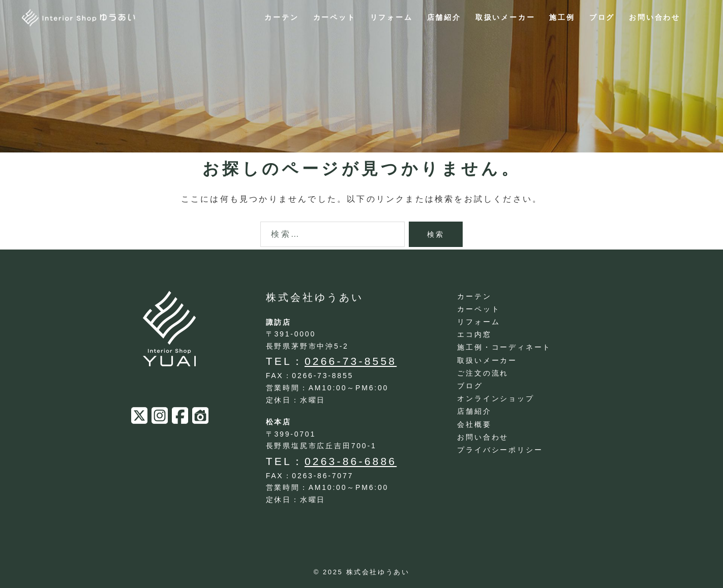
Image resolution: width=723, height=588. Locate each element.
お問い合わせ (655, 17)
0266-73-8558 (351, 361)
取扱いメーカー (505, 17)
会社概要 (474, 424)
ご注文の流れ (483, 373)
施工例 (562, 17)
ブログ (602, 17)
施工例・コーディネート (504, 347)
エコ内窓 (474, 334)
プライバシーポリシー (500, 450)
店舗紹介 (444, 17)
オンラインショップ (495, 398)
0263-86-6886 (351, 461)
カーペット (335, 17)
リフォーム (391, 17)
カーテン (281, 17)
